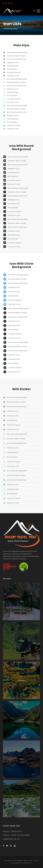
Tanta (21, 759)
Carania (21, 641)
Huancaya (21, 680)
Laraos (22, 720)
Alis (22, 601)
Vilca (22, 799)
